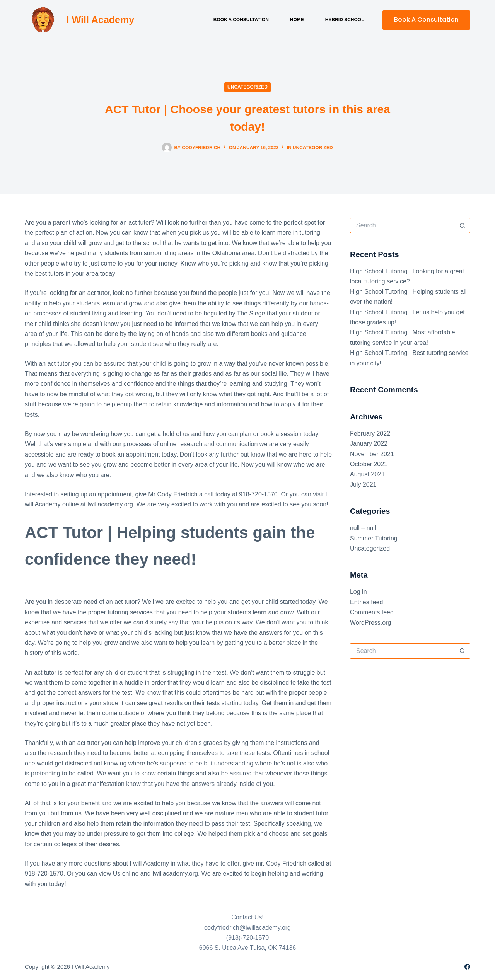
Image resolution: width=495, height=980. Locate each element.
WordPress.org (370, 623)
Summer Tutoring (374, 538)
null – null (363, 528)
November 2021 (372, 454)
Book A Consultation (426, 20)
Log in (358, 592)
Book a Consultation (241, 20)
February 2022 (370, 434)
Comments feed (372, 612)
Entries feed (366, 602)
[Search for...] (402, 225)
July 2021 (363, 485)
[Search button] (463, 225)
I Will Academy (100, 20)
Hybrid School (345, 20)
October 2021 (369, 464)
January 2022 (369, 444)
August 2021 (367, 474)
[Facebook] (467, 967)
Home (297, 20)
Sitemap (122, 967)
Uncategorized (247, 87)
